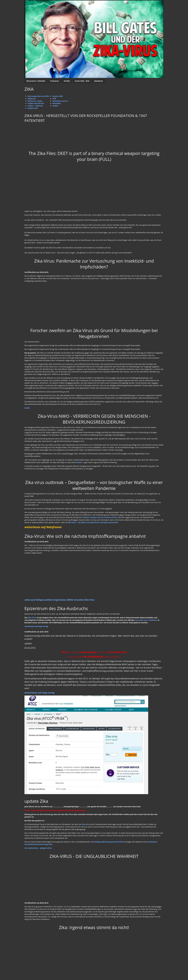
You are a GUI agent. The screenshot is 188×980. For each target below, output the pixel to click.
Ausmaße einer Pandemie (146, 620)
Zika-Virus (32, 618)
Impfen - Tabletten (35, 106)
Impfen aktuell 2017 (36, 103)
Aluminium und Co (60, 101)
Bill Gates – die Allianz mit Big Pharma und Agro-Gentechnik (93, 522)
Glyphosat (32, 99)
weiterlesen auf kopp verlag (39, 693)
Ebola (80, 462)
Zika (84, 824)
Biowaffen (57, 103)
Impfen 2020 (58, 96)
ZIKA (54, 99)
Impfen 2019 (33, 108)
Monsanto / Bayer (35, 101)
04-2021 (67, 81)
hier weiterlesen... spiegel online (38, 848)
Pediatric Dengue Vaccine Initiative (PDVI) (100, 517)
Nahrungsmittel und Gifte (38, 96)
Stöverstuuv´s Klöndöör (36, 81)
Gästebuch (98, 81)
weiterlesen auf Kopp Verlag (36, 626)
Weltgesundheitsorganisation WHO (109, 842)
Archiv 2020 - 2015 (82, 81)
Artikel (55, 106)
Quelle (27, 408)
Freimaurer (54, 81)
